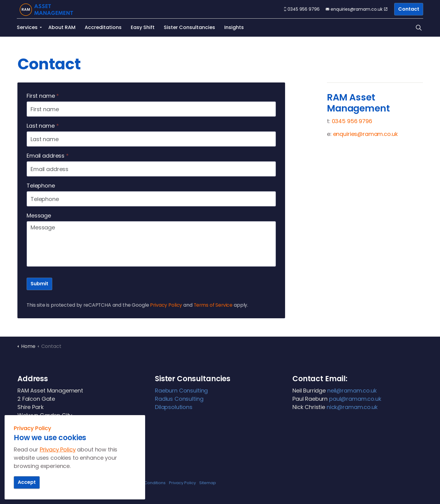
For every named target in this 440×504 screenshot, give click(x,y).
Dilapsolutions (174, 407)
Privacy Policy (166, 305)
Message (39, 215)
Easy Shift (143, 27)
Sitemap (208, 483)
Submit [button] (39, 284)
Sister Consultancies (189, 27)
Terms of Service (213, 305)
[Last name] (151, 139)
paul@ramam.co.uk (355, 399)
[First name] (151, 109)
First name (43, 96)
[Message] (151, 244)
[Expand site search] (419, 27)
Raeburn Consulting (181, 391)
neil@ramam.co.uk (352, 391)
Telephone (41, 186)
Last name (43, 126)
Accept (27, 482)
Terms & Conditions (146, 483)
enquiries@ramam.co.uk (357, 9)
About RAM (62, 27)
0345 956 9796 (302, 9)
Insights (234, 27)
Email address (48, 156)
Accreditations (103, 27)
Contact (409, 9)
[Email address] (151, 169)
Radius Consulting (179, 399)
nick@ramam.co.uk (352, 407)
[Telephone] (151, 199)
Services (27, 27)
